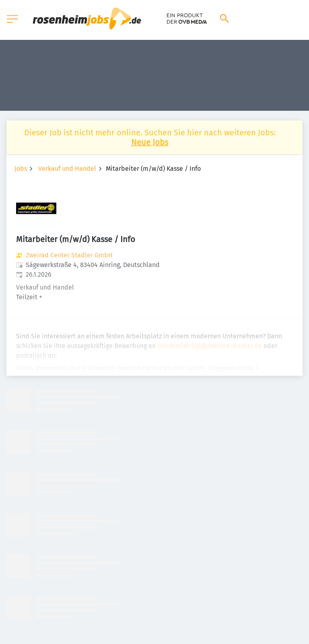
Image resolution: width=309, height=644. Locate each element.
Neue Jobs (150, 142)
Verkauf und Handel (67, 169)
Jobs (21, 169)
